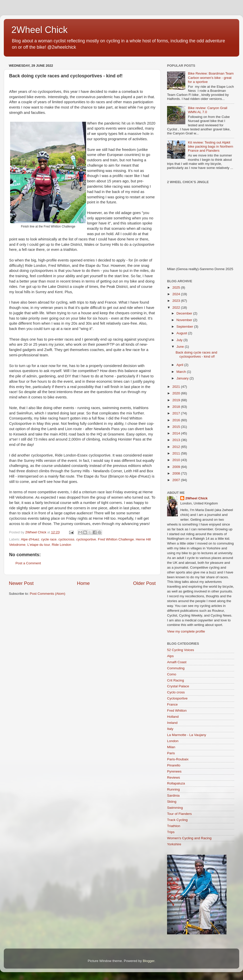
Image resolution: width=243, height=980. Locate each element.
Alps (170, 656)
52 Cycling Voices (181, 650)
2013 (177, 440)
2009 (177, 467)
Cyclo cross (176, 692)
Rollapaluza (176, 783)
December (185, 313)
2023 (177, 301)
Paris (171, 753)
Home (83, 583)
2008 (177, 473)
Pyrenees (174, 771)
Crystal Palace (178, 686)
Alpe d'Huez (30, 539)
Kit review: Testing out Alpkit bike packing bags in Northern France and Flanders (210, 146)
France (172, 704)
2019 (177, 400)
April (180, 365)
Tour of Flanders (179, 814)
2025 (177, 287)
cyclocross (66, 539)
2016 (177, 420)
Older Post (144, 583)
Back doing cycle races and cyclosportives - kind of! (196, 354)
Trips (171, 832)
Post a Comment (28, 563)
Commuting (176, 668)
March (182, 372)
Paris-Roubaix (178, 759)
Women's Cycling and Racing (189, 838)
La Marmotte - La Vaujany (187, 735)
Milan (171, 747)
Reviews (174, 777)
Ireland (172, 723)
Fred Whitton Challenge (116, 539)
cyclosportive (86, 539)
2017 (177, 413)
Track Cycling (177, 820)
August (182, 333)
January (183, 378)
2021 (177, 387)
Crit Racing (176, 680)
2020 (177, 393)
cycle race (49, 539)
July (180, 340)
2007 (177, 480)
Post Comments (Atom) (48, 594)
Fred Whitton (177, 711)
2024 (177, 294)
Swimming (175, 808)
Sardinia (173, 795)
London (173, 741)
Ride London (61, 545)
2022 (177, 308)
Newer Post (21, 583)
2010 (177, 460)
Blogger (149, 961)
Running (173, 789)
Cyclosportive (177, 698)
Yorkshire (174, 844)
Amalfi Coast (177, 662)
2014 (177, 433)
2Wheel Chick (39, 30)
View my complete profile (186, 631)
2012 (177, 447)
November (185, 320)
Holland (173, 717)
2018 (177, 407)
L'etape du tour (39, 545)
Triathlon (174, 826)
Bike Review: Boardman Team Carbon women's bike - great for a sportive (211, 77)
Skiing (172, 802)
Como (172, 674)
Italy (170, 729)
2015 (177, 427)
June (181, 347)
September (185, 327)
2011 (177, 453)
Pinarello (174, 765)
